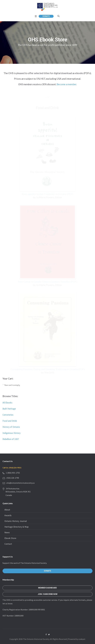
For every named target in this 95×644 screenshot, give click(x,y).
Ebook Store (10, 538)
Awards (8, 515)
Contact (8, 544)
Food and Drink (10, 421)
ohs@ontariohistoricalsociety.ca (20, 483)
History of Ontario (11, 427)
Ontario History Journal (16, 521)
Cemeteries (8, 415)
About (7, 510)
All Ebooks (7, 403)
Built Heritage (9, 409)
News (7, 532)
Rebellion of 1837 (11, 439)
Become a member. (67, 85)
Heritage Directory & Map (16, 527)
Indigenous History (11, 433)
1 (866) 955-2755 (13, 473)
